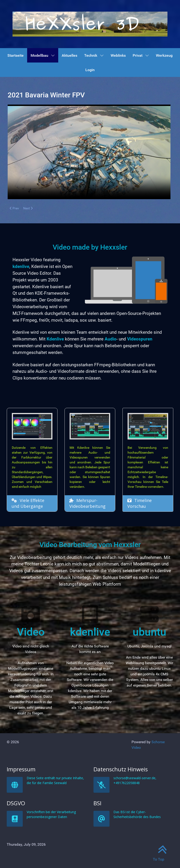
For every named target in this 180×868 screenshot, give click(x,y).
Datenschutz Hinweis (132, 805)
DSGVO (42, 839)
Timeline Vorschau (140, 503)
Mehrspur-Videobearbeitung (88, 503)
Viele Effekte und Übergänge (28, 503)
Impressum (43, 805)
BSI (129, 839)
